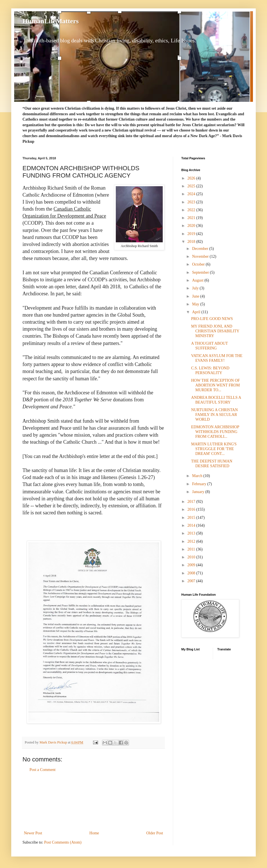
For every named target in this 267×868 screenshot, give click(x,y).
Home (94, 833)
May (196, 304)
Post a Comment (43, 770)
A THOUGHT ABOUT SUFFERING (210, 346)
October (199, 264)
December (201, 249)
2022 (192, 210)
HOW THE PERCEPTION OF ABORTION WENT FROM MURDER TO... (215, 385)
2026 (192, 178)
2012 (192, 541)
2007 (192, 581)
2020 (192, 226)
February (200, 484)
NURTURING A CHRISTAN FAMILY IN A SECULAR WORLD (214, 415)
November (201, 256)
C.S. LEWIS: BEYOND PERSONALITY (210, 370)
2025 (192, 186)
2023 (192, 202)
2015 (192, 518)
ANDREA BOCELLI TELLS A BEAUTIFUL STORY (216, 400)
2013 (192, 533)
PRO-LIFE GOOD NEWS (212, 319)
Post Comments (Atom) (63, 842)
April (197, 312)
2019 (192, 234)
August (198, 280)
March (198, 476)
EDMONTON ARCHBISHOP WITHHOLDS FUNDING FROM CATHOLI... (215, 432)
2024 (192, 194)
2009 (192, 565)
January (199, 492)
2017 (192, 502)
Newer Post (33, 833)
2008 (192, 573)
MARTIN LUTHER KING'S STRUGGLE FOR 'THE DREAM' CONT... (214, 449)
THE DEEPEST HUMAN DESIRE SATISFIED (212, 464)
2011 (192, 549)
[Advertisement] (94, 802)
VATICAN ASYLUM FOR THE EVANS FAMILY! (217, 358)
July (196, 288)
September (201, 272)
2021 (192, 218)
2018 (192, 242)
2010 (192, 557)
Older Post (155, 833)
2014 (192, 525)
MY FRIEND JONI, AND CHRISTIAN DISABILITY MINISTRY (215, 331)
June (196, 296)
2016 (192, 509)
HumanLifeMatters (51, 21)
